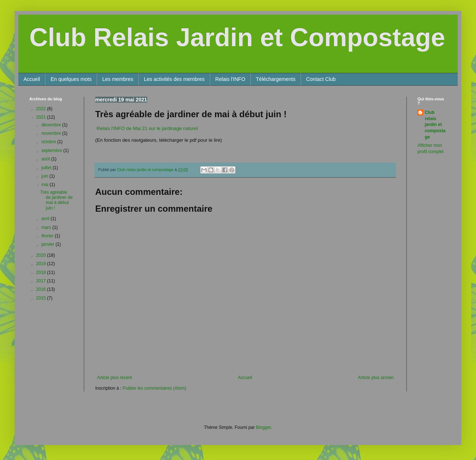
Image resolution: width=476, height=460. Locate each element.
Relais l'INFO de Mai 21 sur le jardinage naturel (147, 128)
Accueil (32, 79)
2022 (42, 109)
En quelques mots (71, 79)
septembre (52, 151)
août (46, 159)
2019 (42, 264)
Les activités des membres (174, 79)
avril (46, 219)
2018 (42, 272)
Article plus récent (114, 378)
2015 (42, 298)
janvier (49, 244)
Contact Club (321, 79)
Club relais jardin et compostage (435, 125)
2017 (42, 281)
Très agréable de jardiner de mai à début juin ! (56, 200)
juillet (47, 168)
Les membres (118, 79)
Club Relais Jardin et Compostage (237, 37)
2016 (42, 289)
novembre (52, 133)
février (48, 236)
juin (45, 176)
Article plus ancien (376, 378)
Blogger (263, 427)
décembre (52, 125)
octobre (49, 142)
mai (46, 185)
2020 (42, 255)
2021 (42, 117)
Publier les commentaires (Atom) (155, 388)
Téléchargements (276, 79)
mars (47, 227)
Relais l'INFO (230, 79)
